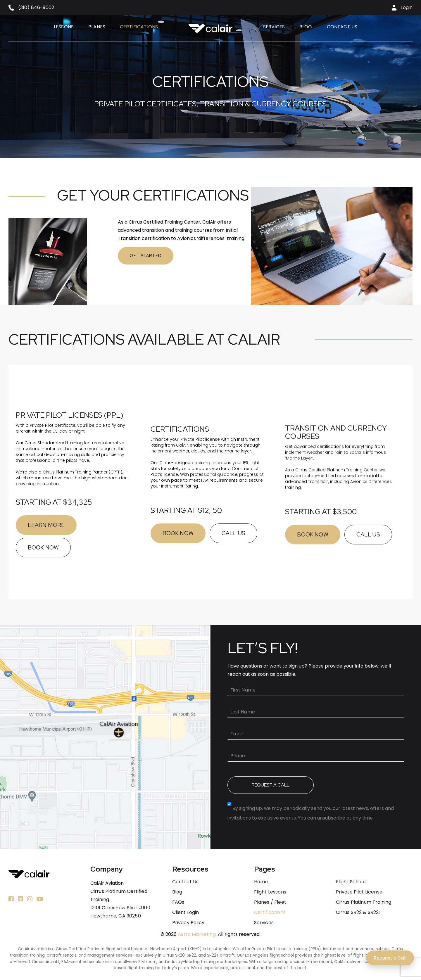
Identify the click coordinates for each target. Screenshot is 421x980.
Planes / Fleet (270, 902)
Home (261, 882)
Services (274, 27)
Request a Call (390, 958)
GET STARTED (118, 256)
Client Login (186, 912)
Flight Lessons (270, 892)
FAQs (178, 902)
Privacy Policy (188, 923)
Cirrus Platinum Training (364, 902)
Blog (306, 27)
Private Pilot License (359, 892)
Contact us (342, 27)
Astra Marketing (197, 934)
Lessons (64, 27)
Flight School (351, 882)
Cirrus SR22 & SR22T (359, 912)
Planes (97, 27)
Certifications (139, 27)
